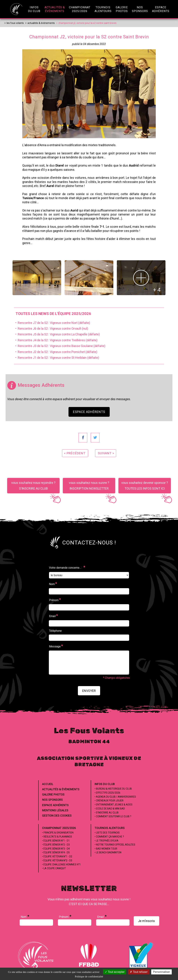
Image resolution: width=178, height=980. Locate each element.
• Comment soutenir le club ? (113, 816)
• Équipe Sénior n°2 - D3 (56, 845)
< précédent (75, 453)
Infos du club (105, 784)
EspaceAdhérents (161, 9)
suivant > (106, 453)
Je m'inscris (146, 921)
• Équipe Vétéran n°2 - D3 (57, 860)
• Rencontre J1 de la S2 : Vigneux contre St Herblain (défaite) (56, 358)
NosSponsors (140, 9)
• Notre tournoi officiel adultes (115, 845)
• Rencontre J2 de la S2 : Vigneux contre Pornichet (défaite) (56, 352)
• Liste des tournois (107, 833)
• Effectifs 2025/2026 (107, 793)
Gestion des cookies (57, 816)
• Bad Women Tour (106, 849)
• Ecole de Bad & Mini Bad (110, 809)
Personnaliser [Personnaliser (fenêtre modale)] (161, 972)
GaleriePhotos (122, 9)
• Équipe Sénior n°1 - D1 (56, 841)
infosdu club (34, 9)
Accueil (48, 784)
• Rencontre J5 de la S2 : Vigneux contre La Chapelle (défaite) (57, 334)
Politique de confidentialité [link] (89, 977)
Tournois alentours (110, 828)
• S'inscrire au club (107, 813)
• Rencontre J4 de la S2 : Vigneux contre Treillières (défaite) (56, 340)
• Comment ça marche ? (109, 837)
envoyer (89, 691)
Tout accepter (115, 972)
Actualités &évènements (55, 9)
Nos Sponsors (52, 800)
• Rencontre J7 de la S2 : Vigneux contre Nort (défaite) (52, 323)
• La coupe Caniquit (54, 868)
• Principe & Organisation (58, 833)
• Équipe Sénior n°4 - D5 (56, 852)
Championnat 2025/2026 (59, 828)
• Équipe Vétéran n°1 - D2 (57, 856)
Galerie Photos (53, 795)
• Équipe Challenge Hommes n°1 (61, 864)
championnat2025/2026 (80, 9)
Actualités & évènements (61, 789)
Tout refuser (139, 972)
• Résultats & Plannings (57, 837)
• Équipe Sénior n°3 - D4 (56, 849)
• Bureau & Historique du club (113, 789)
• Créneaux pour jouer (109, 801)
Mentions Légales (55, 810)
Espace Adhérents (89, 412)
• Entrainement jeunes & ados (114, 805)
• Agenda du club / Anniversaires (115, 797)
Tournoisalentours (103, 9)
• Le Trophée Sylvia (106, 841)
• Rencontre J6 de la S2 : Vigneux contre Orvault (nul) (51, 328)
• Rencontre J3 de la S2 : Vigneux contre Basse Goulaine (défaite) (60, 346)
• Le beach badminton (108, 852)
